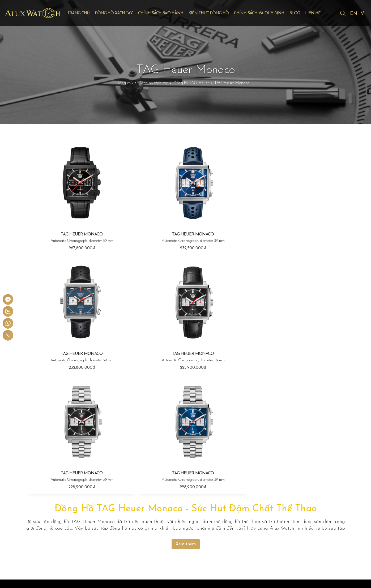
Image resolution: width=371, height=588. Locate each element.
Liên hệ (320, 14)
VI (363, 14)
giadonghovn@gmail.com (61, 536)
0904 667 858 (54, 528)
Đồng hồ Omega (177, 508)
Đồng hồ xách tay (121, 14)
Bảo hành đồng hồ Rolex (247, 491)
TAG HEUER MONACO (79, 234)
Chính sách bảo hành (168, 14)
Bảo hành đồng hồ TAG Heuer (252, 525)
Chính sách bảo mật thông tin (315, 516)
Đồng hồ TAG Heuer (191, 83)
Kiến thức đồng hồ (216, 14)
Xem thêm (186, 417)
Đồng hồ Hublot (176, 499)
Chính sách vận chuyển (309, 499)
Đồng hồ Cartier (176, 516)
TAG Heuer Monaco (232, 83)
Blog (302, 14)
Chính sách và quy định (266, 14)
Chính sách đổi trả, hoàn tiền (314, 508)
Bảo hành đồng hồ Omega (249, 508)
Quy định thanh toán (307, 491)
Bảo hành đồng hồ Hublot (248, 499)
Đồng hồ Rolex (175, 491)
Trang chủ (85, 14)
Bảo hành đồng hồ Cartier (248, 516)
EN (353, 14)
